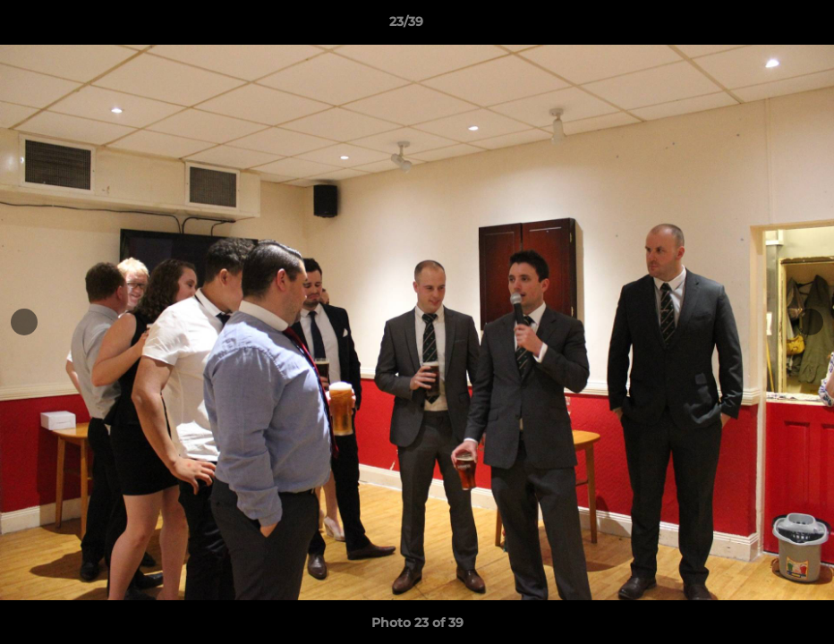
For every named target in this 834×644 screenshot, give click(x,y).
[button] (759, 26)
